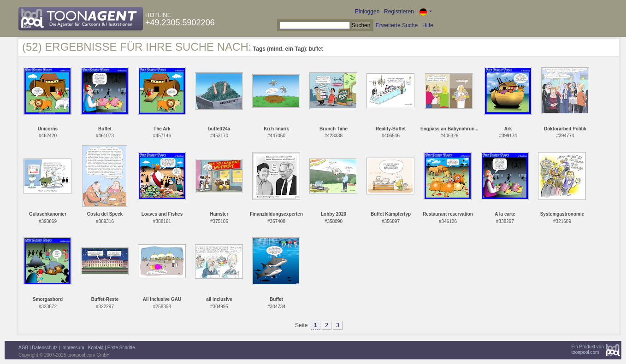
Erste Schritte (121, 348)
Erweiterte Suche (397, 25)
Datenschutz (45, 348)
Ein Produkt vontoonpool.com (588, 349)
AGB (23, 348)
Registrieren (399, 12)
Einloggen (367, 12)
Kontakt (96, 348)
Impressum (73, 348)
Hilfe (428, 25)
